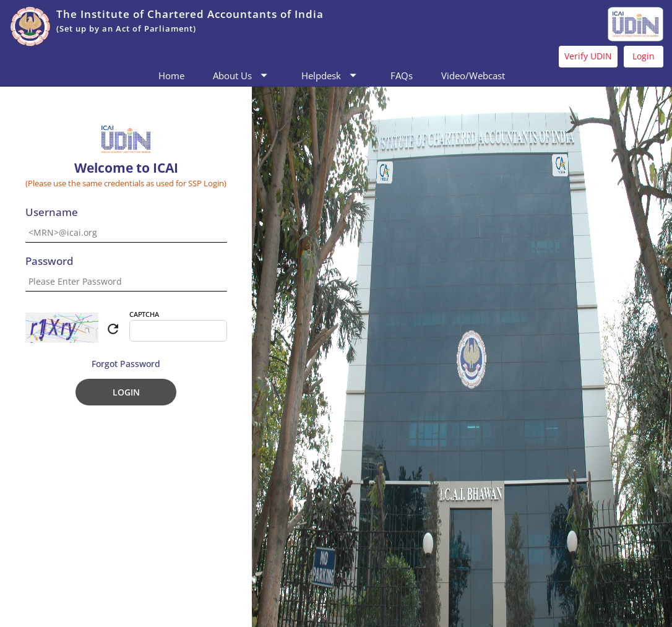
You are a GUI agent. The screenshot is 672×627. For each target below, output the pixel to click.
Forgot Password (126, 364)
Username (52, 213)
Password (50, 262)
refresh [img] (113, 329)
